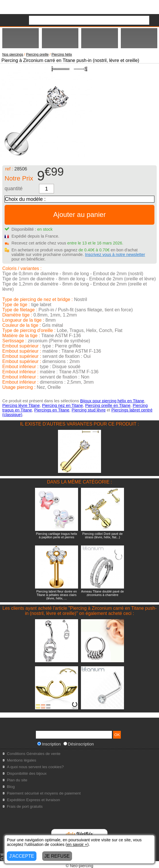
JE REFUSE (57, 856)
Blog (11, 787)
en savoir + (77, 844)
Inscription (49, 744)
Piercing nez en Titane (62, 405)
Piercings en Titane (52, 410)
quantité (14, 189)
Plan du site (17, 780)
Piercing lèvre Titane (21, 405)
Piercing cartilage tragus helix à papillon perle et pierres (57, 535)
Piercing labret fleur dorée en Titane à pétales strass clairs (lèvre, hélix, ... (56, 595)
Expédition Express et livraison (33, 800)
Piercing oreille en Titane (108, 405)
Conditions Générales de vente (34, 754)
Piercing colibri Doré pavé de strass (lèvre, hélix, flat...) (103, 535)
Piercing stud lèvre (89, 410)
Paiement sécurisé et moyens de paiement (44, 793)
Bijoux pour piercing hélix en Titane (112, 401)
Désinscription (79, 744)
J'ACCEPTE (22, 856)
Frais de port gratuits (25, 806)
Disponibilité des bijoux (27, 773)
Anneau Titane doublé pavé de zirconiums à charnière (102, 593)
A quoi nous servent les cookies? (35, 767)
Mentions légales (22, 760)
